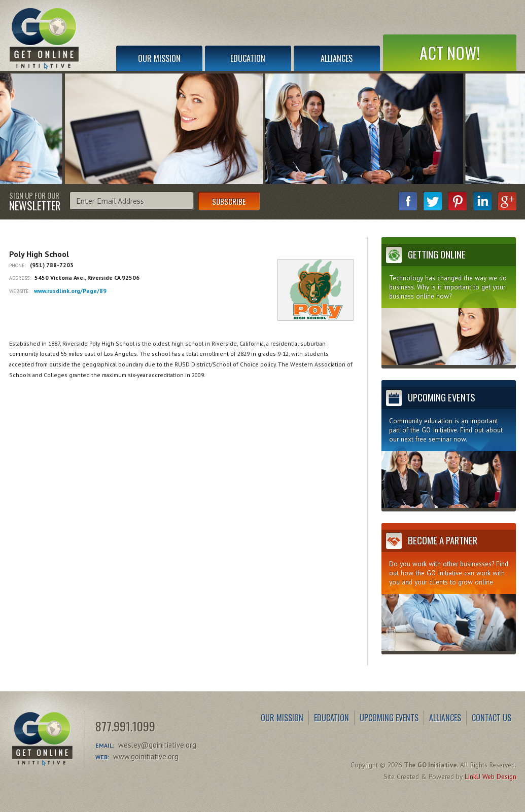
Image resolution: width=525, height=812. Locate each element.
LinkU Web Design (491, 777)
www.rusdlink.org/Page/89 (70, 291)
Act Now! (450, 52)
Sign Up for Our (35, 201)
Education (248, 58)
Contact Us (492, 718)
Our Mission (159, 58)
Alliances (337, 58)
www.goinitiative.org (146, 756)
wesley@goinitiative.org (157, 745)
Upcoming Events (389, 718)
